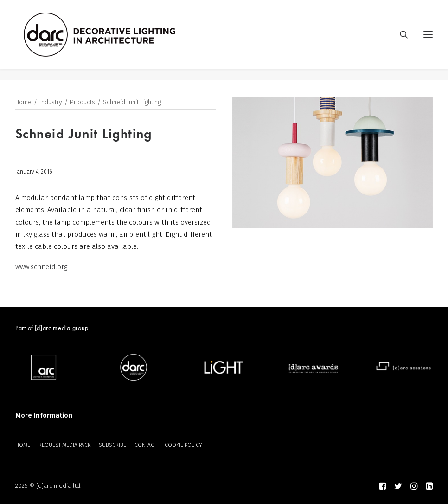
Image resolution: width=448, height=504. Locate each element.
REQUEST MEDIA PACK (64, 445)
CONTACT (145, 445)
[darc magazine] (111, 40)
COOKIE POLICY (183, 445)
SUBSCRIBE (112, 445)
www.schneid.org (41, 267)
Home (23, 103)
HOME (23, 445)
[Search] (400, 40)
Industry (51, 103)
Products (83, 103)
